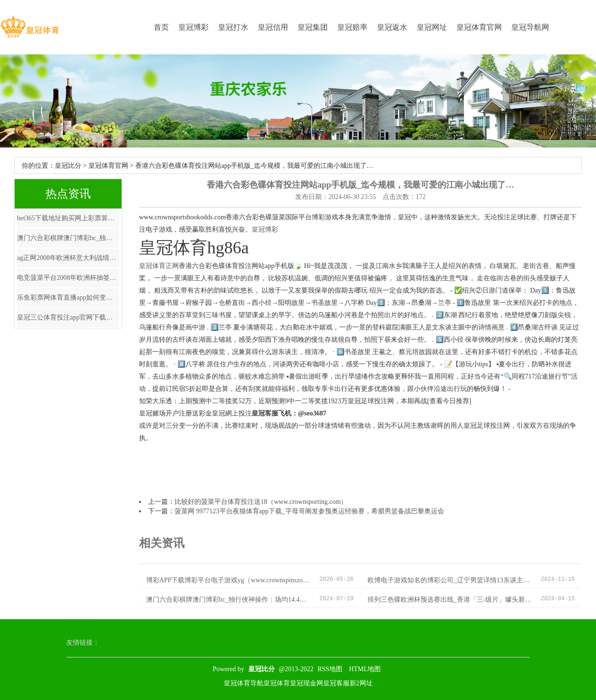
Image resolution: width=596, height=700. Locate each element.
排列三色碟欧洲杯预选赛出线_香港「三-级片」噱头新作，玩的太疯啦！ (451, 600)
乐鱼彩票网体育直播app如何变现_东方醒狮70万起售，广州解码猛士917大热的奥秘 (68, 298)
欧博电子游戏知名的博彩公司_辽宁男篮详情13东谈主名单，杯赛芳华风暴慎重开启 (451, 580)
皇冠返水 (392, 27)
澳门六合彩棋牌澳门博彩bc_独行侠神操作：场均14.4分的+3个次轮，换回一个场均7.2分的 (68, 238)
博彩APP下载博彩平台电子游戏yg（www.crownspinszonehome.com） (229, 580)
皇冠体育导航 (244, 683)
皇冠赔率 (352, 27)
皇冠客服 (336, 683)
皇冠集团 (313, 27)
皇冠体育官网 (479, 27)
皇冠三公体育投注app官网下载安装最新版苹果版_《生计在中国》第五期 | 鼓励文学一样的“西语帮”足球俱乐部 (68, 317)
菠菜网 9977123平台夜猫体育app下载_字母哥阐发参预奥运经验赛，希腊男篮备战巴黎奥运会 (309, 511)
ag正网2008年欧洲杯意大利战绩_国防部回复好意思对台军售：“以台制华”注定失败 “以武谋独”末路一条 (68, 258)
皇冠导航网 (530, 27)
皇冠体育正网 (159, 266)
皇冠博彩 (193, 27)
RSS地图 (330, 669)
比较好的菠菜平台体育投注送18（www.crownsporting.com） (261, 502)
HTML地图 (365, 669)
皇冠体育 (277, 683)
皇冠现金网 (307, 683)
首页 (161, 27)
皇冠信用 (273, 27)
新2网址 (361, 683)
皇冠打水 (233, 27)
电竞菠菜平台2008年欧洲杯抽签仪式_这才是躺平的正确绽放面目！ (68, 278)
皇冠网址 (432, 27)
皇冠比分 (68, 166)
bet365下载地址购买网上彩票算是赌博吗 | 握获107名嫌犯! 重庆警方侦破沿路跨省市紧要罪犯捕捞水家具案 (68, 218)
